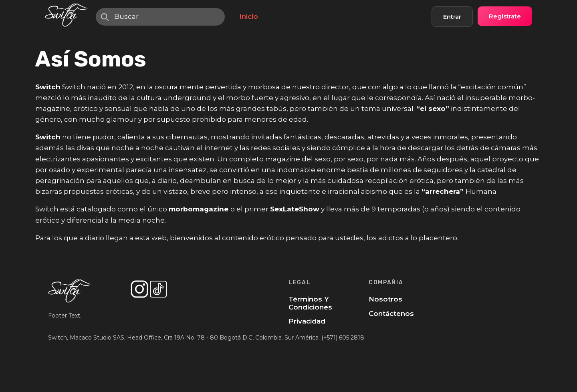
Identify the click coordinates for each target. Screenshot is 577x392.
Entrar (452, 17)
